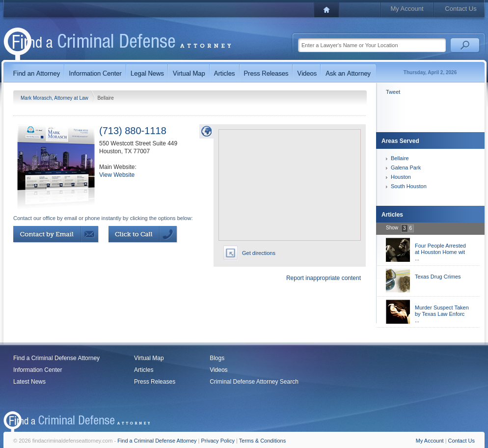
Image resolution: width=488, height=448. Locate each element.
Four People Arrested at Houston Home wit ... (440, 252)
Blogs (217, 358)
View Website (117, 175)
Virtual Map (149, 358)
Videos (218, 370)
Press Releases (155, 382)
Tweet (393, 92)
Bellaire (400, 158)
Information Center (38, 370)
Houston (401, 177)
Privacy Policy (218, 441)
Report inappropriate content (324, 278)
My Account (407, 9)
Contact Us (461, 9)
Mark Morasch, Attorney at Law (55, 98)
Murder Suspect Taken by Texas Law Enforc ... (442, 314)
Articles (144, 370)
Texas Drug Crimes (438, 277)
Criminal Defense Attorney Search (254, 382)
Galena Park (406, 168)
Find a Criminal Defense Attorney (56, 358)
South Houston (409, 186)
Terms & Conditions (262, 441)
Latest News (29, 382)
